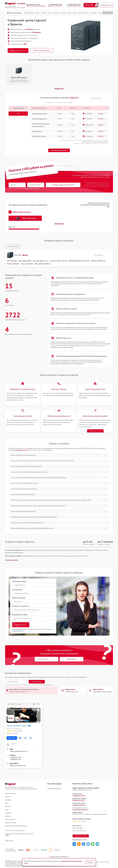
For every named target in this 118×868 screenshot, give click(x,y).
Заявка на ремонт (84, 13)
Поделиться (74, 844)
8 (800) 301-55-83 (78, 800)
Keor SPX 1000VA (12, 261)
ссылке (7, 835)
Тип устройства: (17, 590)
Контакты (93, 13)
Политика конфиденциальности (59, 856)
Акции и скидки (72, 13)
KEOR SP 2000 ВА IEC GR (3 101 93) (79, 261)
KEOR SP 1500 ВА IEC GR (98, 261)
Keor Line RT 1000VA (27, 264)
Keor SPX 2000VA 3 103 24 (41, 261)
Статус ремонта (108, 13)
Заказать (102, 114)
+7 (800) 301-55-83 (56, 4)
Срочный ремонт (29, 13)
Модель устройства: (19, 598)
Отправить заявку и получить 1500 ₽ (63, 185)
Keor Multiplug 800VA (25, 261)
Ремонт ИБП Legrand (13, 246)
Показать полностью (12, 560)
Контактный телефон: (19, 581)
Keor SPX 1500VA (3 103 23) (59, 261)
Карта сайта (9, 841)
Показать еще (59, 89)
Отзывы (50, 13)
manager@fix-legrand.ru (80, 810)
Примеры (8, 800)
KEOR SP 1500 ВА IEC (13, 264)
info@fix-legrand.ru (79, 805)
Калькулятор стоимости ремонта (16, 826)
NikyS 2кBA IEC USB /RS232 (43, 264)
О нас (44, 13)
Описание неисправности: (21, 606)
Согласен (90, 862)
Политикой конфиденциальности (45, 685)
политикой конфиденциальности (32, 188)
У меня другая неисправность (59, 150)
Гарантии (63, 13)
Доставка (56, 13)
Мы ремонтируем (14, 13)
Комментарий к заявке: (20, 615)
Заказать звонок (72, 659)
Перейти (25, 255)
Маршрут (12, 738)
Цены (38, 13)
